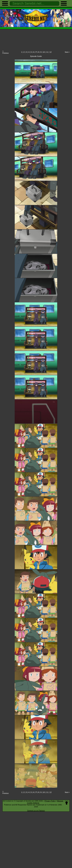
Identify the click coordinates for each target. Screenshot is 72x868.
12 (51, 52)
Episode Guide (36, 56)
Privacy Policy (50, 801)
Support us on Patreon (36, 810)
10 (44, 52)
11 (47, 52)
